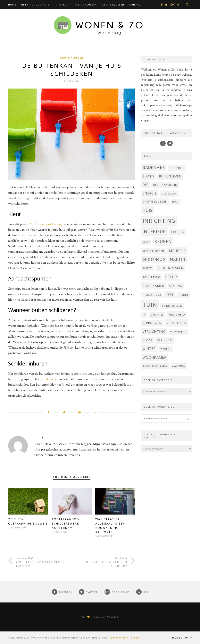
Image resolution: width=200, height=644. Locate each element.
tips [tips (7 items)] (170, 294)
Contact (136, 5)
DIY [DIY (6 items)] (145, 185)
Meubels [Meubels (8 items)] (177, 251)
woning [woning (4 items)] (166, 349)
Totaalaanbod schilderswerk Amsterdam (65, 523)
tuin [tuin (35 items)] (150, 305)
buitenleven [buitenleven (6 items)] (170, 176)
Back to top (182, 638)
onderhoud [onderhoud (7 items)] (154, 259)
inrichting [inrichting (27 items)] (159, 221)
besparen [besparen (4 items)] (177, 168)
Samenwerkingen (119, 638)
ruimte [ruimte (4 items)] (148, 268)
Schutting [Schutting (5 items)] (151, 277)
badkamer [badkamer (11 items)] (154, 167)
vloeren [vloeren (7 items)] (165, 340)
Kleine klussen (86, 5)
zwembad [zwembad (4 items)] (179, 366)
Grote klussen (113, 5)
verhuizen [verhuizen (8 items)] (176, 323)
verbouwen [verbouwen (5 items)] (152, 323)
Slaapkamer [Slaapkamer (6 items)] (153, 286)
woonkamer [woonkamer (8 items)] (154, 357)
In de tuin (62, 5)
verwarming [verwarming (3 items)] (178, 332)
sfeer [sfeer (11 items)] (171, 277)
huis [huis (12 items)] (148, 210)
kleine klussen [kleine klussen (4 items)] (153, 251)
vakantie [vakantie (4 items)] (157, 315)
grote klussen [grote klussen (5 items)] (155, 201)
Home (12, 5)
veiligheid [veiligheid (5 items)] (177, 314)
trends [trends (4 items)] (184, 295)
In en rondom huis (35, 5)
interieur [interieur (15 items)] (154, 231)
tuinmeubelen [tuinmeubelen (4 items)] (172, 306)
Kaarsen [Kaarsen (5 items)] (178, 232)
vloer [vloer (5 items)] (147, 340)
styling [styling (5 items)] (176, 286)
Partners (134, 638)
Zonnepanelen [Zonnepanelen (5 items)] (155, 366)
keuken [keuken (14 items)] (163, 241)
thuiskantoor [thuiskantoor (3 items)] (152, 295)
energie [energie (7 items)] (150, 193)
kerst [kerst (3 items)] (146, 242)
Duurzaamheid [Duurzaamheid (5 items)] (165, 185)
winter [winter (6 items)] (149, 349)
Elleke (40, 438)
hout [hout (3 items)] (176, 202)
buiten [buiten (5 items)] (148, 176)
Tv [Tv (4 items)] (144, 315)
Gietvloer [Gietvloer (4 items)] (169, 194)
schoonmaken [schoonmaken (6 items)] (171, 268)
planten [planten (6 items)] (178, 260)
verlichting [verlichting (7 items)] (154, 331)
